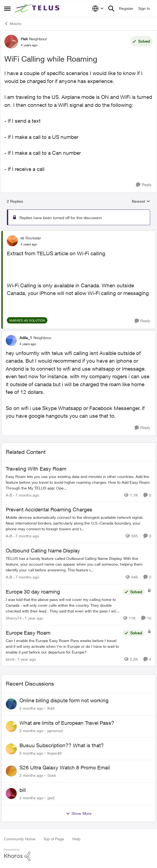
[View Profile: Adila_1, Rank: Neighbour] (11, 340)
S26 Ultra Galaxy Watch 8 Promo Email (65, 767)
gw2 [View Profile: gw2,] (51, 798)
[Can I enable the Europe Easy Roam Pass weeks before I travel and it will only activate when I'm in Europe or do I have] (63, 646)
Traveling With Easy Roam (36, 469)
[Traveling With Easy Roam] (78, 482)
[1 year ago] (33, 618)
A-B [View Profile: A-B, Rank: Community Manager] (9, 495)
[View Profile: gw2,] (11, 793)
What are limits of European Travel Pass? (67, 723)
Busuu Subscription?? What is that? (62, 745)
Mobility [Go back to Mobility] (13, 24)
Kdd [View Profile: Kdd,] (51, 708)
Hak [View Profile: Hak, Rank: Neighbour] (24, 39)
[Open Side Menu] (7, 8)
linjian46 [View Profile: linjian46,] (55, 753)
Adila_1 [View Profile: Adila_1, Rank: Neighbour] (26, 338)
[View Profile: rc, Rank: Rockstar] (12, 241)
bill (23, 790)
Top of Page (54, 839)
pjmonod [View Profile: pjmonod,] (55, 731)
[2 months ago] (31, 708)
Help (76, 839)
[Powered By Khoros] (78, 855)
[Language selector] (98, 8)
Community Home (20, 839)
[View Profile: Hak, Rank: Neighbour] (11, 42)
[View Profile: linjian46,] (11, 749)
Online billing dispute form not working (64, 700)
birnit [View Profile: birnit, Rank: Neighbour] (10, 659)
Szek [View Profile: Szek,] (52, 775)
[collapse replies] (78, 233)
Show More (79, 813)
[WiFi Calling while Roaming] (29, 244)
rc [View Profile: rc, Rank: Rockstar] (22, 238)
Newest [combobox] (141, 201)
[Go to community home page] (38, 8)
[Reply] (144, 185)
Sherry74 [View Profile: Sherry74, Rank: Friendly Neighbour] (14, 618)
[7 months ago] (26, 495)
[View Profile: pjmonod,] (11, 726)
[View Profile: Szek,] (11, 771)
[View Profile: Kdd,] (11, 704)
